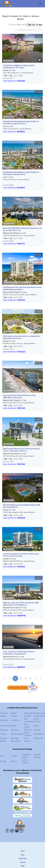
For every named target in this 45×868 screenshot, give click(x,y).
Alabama (4, 713)
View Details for (14, 81)
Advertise (23, 858)
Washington (39, 734)
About (23, 862)
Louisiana (15, 720)
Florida (3, 734)
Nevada (27, 716)
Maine (14, 726)
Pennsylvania (39, 713)
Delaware (4, 730)
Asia (2, 756)
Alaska (3, 716)
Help (23, 866)
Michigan (15, 738)
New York (28, 730)
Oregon (27, 741)
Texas (36, 726)
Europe (3, 761)
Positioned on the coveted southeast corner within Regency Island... (22, 288)
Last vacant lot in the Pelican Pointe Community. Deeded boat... (19, 653)
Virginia (37, 730)
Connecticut (5, 726)
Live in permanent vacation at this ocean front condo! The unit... (21, 555)
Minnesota (16, 741)
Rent (23, 851)
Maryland (15, 730)
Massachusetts (17, 734)
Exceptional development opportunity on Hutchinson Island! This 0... (21, 123)
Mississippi (29, 713)
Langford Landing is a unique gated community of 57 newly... (19, 67)
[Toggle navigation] (40, 4)
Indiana (14, 716)
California (4, 720)
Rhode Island (39, 716)
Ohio (26, 738)
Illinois (14, 713)
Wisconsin (38, 738)
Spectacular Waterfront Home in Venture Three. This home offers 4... (21, 450)
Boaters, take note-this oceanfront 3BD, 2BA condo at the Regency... (21, 604)
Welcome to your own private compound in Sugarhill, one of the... (22, 337)
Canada (14, 756)
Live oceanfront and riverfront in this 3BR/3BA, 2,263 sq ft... (19, 396)
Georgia (3, 738)
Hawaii (3, 741)
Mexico (14, 761)
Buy (23, 855)
